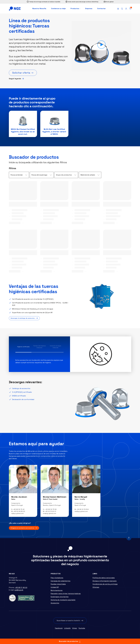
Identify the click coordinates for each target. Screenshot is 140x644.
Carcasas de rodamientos (61, 582)
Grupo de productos (64, 176)
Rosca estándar (17, 176)
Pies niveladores (57, 579)
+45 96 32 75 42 (19, 510)
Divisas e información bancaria (105, 582)
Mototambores (57, 591)
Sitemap (96, 588)
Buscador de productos (70, 642)
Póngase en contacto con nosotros (22, 529)
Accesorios (55, 604)
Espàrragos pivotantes (60, 598)
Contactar (101, 9)
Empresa (89, 9)
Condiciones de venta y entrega (105, 585)
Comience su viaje (58, 9)
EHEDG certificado (19, 397)
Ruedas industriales (58, 585)
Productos (75, 9)
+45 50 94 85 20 (19, 512)
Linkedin (67, 629)
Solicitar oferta (21, 73)
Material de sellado (88, 176)
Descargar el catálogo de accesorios (23, 319)
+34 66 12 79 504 (83, 510)
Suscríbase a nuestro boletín (68, 622)
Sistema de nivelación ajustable (63, 601)
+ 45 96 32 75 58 (51, 510)
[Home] (15, 9)
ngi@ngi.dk (19, 591)
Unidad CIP (55, 588)
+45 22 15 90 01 (50, 512)
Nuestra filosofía (39, 9)
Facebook (59, 629)
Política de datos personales (104, 579)
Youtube (82, 629)
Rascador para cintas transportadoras (66, 595)
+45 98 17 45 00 (21, 589)
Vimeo (75, 629)
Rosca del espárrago (39, 176)
